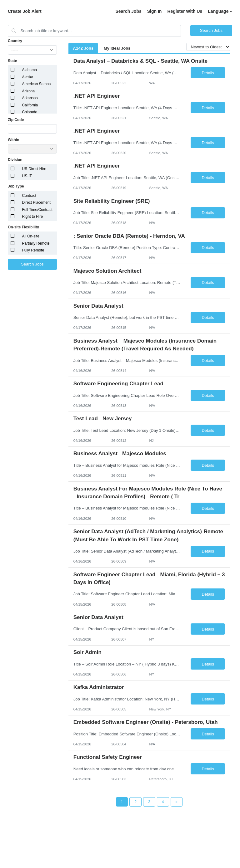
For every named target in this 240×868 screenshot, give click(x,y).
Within (14, 140)
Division (15, 160)
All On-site (31, 236)
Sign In (155, 11)
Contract (29, 196)
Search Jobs (128, 11)
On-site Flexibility (23, 227)
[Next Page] (177, 802)
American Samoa (37, 84)
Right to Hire (33, 217)
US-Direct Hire (34, 169)
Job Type (16, 186)
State (12, 61)
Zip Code (16, 120)
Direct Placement (36, 202)
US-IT (27, 176)
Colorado (30, 112)
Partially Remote (36, 243)
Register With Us (185, 11)
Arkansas (30, 98)
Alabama (30, 70)
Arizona (29, 91)
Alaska (28, 77)
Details (208, 73)
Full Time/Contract (37, 210)
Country (15, 41)
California (30, 105)
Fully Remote (33, 250)
